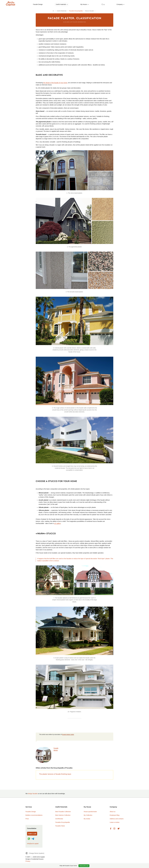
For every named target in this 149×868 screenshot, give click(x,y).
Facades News (60, 826)
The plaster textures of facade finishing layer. (55, 774)
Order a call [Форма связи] (32, 834)
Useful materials (61, 4)
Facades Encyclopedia (63, 822)
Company (120, 4)
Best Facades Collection (63, 812)
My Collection (88, 815)
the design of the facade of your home (55, 83)
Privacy (28, 861)
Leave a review (115, 822)
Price (27, 819)
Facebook (111, 829)
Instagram (114, 829)
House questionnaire (90, 812)
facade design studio (68, 735)
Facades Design (31, 812)
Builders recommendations (34, 815)
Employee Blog (115, 815)
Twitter (119, 829)
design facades (33, 794)
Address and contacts (117, 819)
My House (84, 4)
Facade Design (38, 4)
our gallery (57, 523)
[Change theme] (35, 853)
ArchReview (59, 819)
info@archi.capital (33, 844)
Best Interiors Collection (63, 815)
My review (87, 819)
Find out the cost (84, 866)
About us (113, 812)
